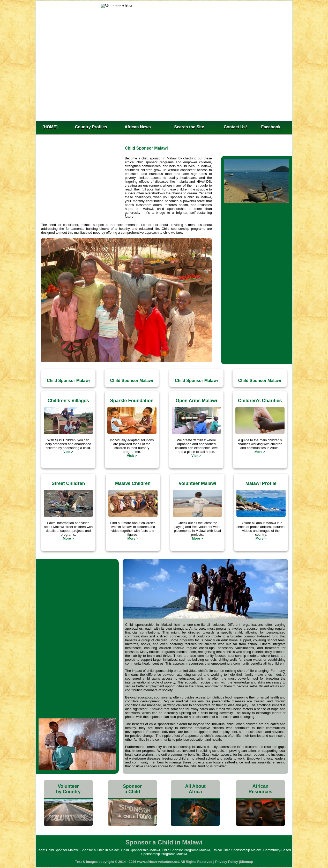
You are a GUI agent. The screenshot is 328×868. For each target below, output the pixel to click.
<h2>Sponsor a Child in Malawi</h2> (164, 61)
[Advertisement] (83, 188)
